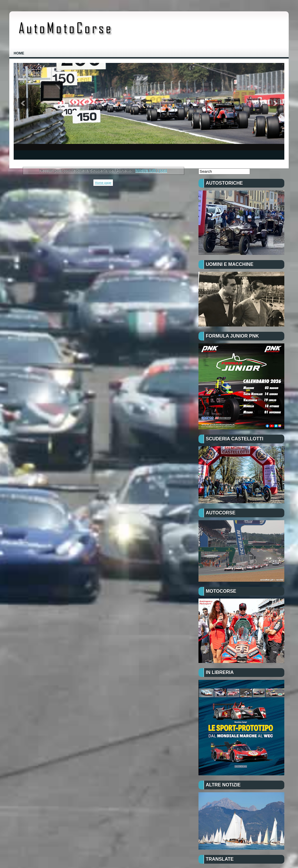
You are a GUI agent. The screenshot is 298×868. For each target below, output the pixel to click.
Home (19, 53)
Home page (103, 183)
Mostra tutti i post (151, 170)
